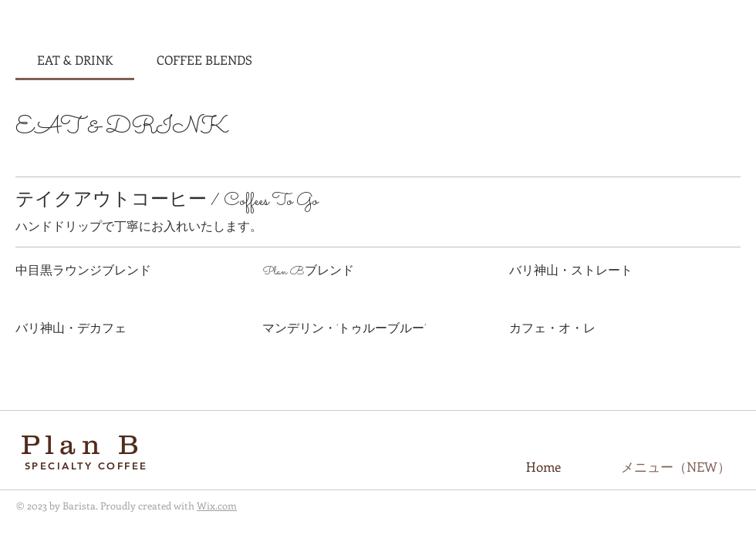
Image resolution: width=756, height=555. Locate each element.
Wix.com (217, 505)
